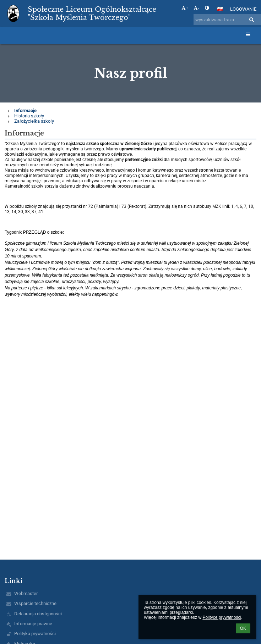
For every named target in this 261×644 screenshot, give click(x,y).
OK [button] (243, 628)
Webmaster (26, 593)
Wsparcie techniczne (35, 603)
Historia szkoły (29, 116)
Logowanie (243, 9)
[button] (220, 9)
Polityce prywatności (222, 617)
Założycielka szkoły (34, 121)
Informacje (25, 110)
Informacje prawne (33, 624)
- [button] (196, 8)
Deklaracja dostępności (38, 614)
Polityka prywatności (35, 634)
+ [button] (185, 8)
